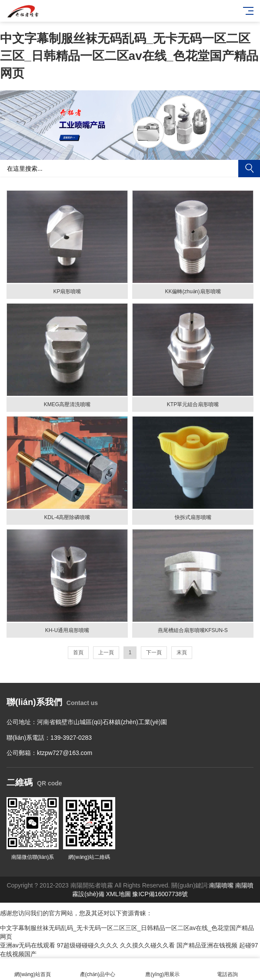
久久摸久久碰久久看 (147, 945)
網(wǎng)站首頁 (33, 969)
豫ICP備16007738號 (160, 894)
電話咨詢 (228, 969)
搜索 (249, 169)
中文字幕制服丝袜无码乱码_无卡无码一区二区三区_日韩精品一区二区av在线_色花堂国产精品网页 (129, 56)
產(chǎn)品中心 (98, 969)
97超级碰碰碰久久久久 (88, 945)
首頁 (78, 652)
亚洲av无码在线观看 (28, 945)
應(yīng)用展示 (163, 969)
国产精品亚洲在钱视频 (207, 945)
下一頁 (154, 652)
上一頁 (106, 652)
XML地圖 (118, 894)
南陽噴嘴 (221, 885)
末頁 (182, 652)
